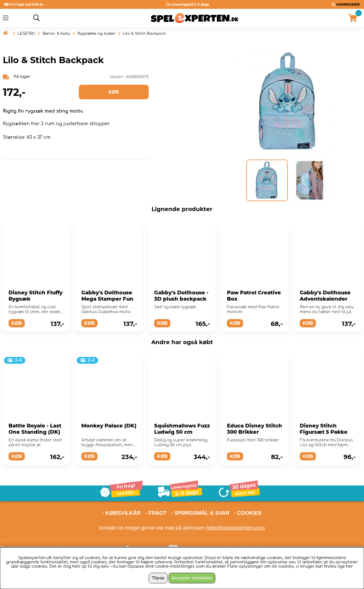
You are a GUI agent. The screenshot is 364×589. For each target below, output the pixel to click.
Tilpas (158, 578)
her (349, 566)
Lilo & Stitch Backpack (144, 34)
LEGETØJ (26, 34)
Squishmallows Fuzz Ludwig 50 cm (182, 429)
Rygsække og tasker (97, 34)
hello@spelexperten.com (235, 528)
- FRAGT (156, 513)
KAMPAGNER (348, 4)
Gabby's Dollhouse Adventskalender (325, 296)
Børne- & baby (56, 34)
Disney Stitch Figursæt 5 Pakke (324, 429)
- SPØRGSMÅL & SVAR (200, 513)
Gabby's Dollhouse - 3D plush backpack (181, 296)
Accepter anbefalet (192, 578)
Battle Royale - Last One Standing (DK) (35, 429)
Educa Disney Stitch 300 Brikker (255, 429)
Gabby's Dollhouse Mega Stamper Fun (107, 296)
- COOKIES (248, 513)
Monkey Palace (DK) (109, 426)
